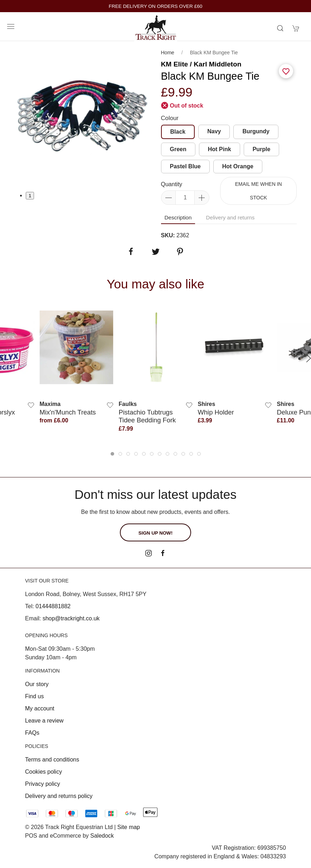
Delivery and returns (230, 217)
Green (178, 149)
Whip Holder (216, 412)
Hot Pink (220, 149)
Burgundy (256, 131)
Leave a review (44, 721)
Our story (37, 684)
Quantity (172, 184)
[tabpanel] (82, 116)
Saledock (102, 836)
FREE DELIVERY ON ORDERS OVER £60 (156, 6)
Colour (170, 118)
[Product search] (280, 28)
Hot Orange (238, 166)
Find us (34, 696)
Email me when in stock (259, 191)
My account (40, 708)
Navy (214, 131)
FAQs (32, 733)
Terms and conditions (52, 760)
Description (178, 217)
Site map (129, 827)
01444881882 (53, 606)
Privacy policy (43, 784)
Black (178, 132)
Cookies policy (43, 772)
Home (168, 53)
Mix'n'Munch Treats (68, 412)
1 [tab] (30, 196)
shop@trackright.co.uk (71, 618)
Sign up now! (155, 533)
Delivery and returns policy (59, 796)
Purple (262, 149)
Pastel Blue (185, 166)
